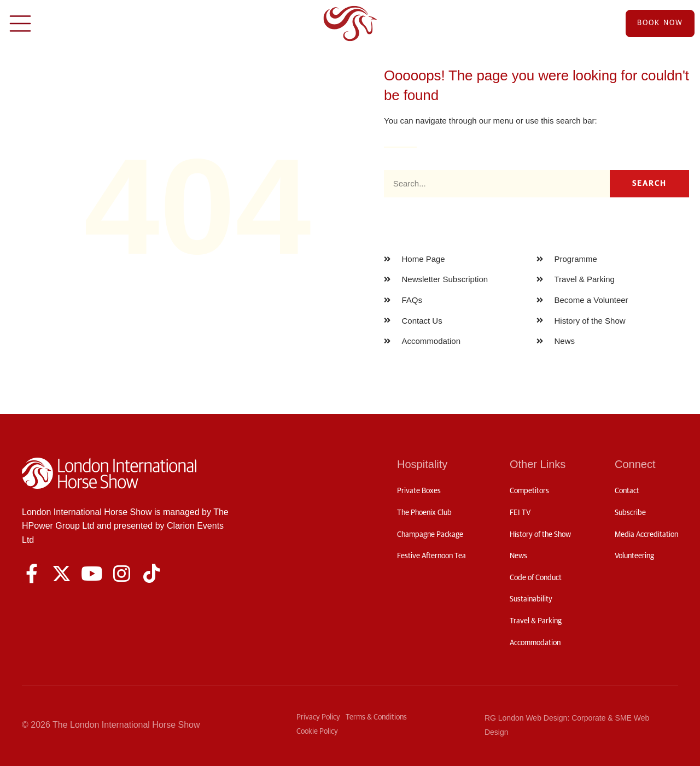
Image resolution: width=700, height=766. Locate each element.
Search (650, 184)
